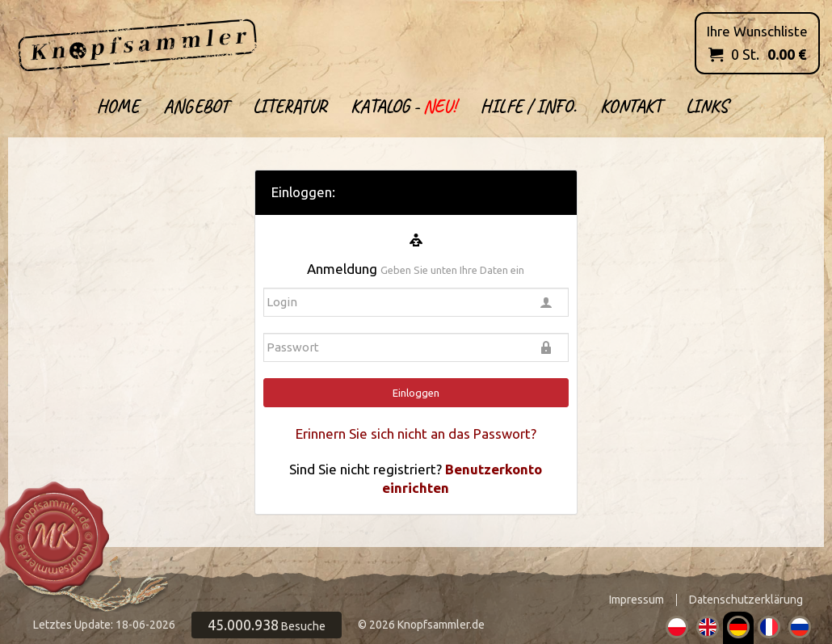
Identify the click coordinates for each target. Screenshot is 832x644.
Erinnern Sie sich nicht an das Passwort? (416, 434)
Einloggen (416, 393)
